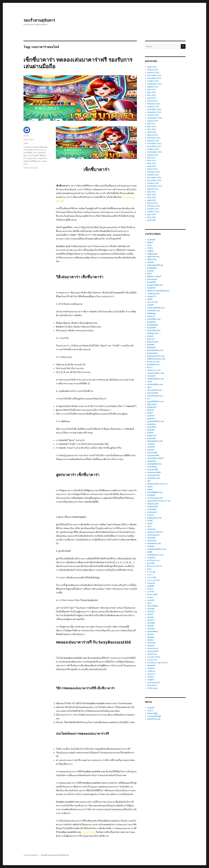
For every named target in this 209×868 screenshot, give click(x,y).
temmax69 (152, 512)
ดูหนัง (149, 569)
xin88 (150, 552)
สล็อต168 (151, 609)
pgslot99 (151, 419)
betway (150, 271)
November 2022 (154, 180)
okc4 (149, 387)
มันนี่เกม (150, 589)
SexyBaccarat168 (31, 147)
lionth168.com (153, 365)
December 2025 (154, 75)
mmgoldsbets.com (156, 379)
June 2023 (152, 161)
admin (26, 136)
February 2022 (154, 206)
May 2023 (152, 163)
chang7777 (152, 296)
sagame (151, 450)
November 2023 (154, 146)
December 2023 (154, 144)
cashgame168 (153, 294)
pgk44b (151, 410)
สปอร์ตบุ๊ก (151, 600)
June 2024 (152, 126)
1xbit (149, 245)
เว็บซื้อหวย (151, 671)
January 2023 (153, 175)
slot (149, 481)
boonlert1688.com (155, 285)
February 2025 (154, 104)
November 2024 (154, 112)
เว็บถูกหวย (151, 674)
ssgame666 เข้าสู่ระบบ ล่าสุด (159, 501)
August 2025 (153, 87)
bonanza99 (152, 279)
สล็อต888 (151, 623)
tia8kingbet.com (154, 518)
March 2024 (152, 135)
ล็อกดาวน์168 (152, 595)
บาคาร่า (150, 575)
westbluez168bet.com (157, 549)
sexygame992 (154, 475)
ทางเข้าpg (151, 572)
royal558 (151, 447)
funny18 (151, 316)
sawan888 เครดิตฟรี (155, 458)
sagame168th (153, 455)
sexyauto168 (153, 470)
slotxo (150, 487)
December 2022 (154, 178)
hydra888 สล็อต (154, 331)
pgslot (150, 413)
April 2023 (152, 166)
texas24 (151, 515)
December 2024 (154, 109)
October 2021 (153, 209)
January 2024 (153, 141)
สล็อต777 (151, 620)
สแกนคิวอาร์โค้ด (154, 657)
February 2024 (154, 138)
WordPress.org (154, 719)
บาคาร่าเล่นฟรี (33, 155)
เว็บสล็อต (151, 677)
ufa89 (150, 524)
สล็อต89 (150, 626)
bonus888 (151, 282)
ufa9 (149, 526)
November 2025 (154, 78)
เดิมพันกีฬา (151, 666)
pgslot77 (151, 416)
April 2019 (151, 220)
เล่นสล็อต (151, 668)
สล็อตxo (150, 640)
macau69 (151, 376)
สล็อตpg (151, 637)
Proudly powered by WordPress (55, 855)
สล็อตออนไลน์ (153, 648)
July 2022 (151, 192)
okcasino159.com (155, 390)
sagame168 (152, 453)
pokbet (150, 433)
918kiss (150, 251)
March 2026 (152, 70)
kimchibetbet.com (155, 350)
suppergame (153, 504)
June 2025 (152, 92)
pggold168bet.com (155, 401)
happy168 (151, 322)
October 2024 (153, 115)
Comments (154, 716)
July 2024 (151, 124)
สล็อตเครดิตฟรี (153, 651)
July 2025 (151, 90)
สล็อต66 (150, 617)
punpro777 (152, 436)
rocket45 (151, 444)
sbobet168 (152, 461)
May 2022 (152, 197)
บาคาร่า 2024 (89, 832)
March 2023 (152, 169)
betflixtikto (152, 268)
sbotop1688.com (154, 464)
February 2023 (154, 172)
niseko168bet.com (155, 384)
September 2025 (155, 84)
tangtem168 (152, 507)
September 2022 (155, 186)
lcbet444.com (153, 362)
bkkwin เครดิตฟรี (154, 277)
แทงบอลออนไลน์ (154, 683)
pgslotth (151, 430)
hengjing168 (153, 325)
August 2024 (153, 121)
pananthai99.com (155, 396)
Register (151, 708)
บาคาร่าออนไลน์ (154, 580)
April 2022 (152, 200)
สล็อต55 (150, 614)
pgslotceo (152, 424)
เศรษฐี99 (151, 680)
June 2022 (152, 195)
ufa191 (150, 521)
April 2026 (152, 67)
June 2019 (151, 214)
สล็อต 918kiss (153, 606)
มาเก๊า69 (151, 592)
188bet (150, 242)
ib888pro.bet (153, 333)
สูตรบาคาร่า (33, 158)
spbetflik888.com (155, 492)
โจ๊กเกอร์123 (152, 685)
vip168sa (151, 546)
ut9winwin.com (154, 543)
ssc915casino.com (155, 498)
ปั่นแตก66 (151, 583)
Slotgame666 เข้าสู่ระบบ (157, 484)
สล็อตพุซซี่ (151, 643)
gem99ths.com (154, 319)
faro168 (150, 305)
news (26, 143)
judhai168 (151, 348)
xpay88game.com (155, 555)
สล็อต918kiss (153, 631)
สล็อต (149, 603)
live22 (150, 367)
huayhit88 (152, 328)
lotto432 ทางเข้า (154, 370)
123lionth (151, 240)
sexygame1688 (154, 472)
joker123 (151, 339)
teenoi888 (152, 509)
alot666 (150, 262)
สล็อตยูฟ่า (151, 646)
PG (148, 399)
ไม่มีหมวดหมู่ (152, 688)
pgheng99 (152, 404)
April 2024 (152, 132)
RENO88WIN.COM (155, 441)
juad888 (151, 345)
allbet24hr (152, 260)
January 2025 (153, 107)
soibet (150, 490)
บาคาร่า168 (152, 578)
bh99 (149, 274)
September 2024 (155, 118)
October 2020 (153, 212)
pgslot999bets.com (156, 421)
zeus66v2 (151, 558)
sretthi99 (151, 495)
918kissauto (152, 254)
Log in (150, 711)
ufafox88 (151, 529)
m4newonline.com (156, 373)
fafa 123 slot (153, 302)
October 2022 (153, 183)
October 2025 (153, 81)
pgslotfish (152, 427)
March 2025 (152, 101)
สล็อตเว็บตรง (152, 654)
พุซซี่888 (151, 586)
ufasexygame (153, 535)
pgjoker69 (152, 407)
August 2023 (153, 155)
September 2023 (155, 152)
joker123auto (153, 342)
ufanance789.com (155, 532)
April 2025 (152, 98)
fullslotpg (151, 313)
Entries (152, 713)
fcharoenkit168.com (156, 308)
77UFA (150, 248)
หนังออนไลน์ (152, 660)
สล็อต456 (151, 612)
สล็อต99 (150, 634)
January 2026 (153, 73)
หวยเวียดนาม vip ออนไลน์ (157, 663)
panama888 (153, 393)
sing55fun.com (154, 478)
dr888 (150, 299)
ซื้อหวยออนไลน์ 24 (155, 566)
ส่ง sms (150, 597)
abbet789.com (153, 257)
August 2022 (153, 189)
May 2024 (152, 129)
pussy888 (151, 438)
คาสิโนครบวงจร (153, 560)
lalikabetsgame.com (156, 359)
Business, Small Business (158, 291)
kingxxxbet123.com (156, 356)
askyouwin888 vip (155, 265)
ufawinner (152, 541)
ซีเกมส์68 (151, 563)
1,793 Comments (31, 168)
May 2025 (151, 95)
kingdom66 (152, 353)
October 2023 (153, 149)
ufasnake (151, 538)
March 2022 (152, 203)
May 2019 (151, 217)
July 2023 (151, 158)
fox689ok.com (154, 311)
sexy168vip (152, 467)
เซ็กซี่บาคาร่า (36, 161)
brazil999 (151, 288)
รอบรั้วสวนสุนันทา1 (39, 20)
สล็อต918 (151, 629)
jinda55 (150, 336)
